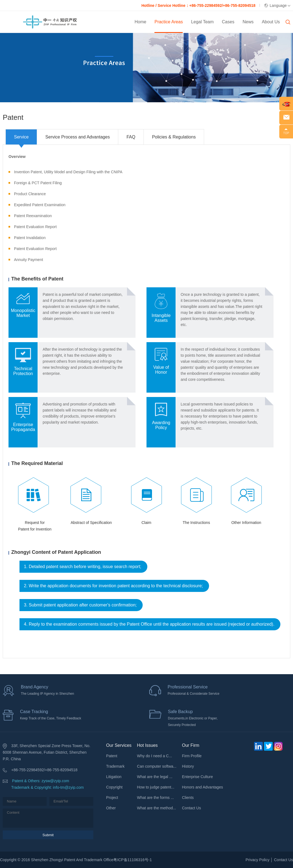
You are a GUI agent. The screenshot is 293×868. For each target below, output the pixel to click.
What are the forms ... (155, 798)
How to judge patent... (156, 787)
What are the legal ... (155, 777)
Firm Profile (192, 756)
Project (112, 798)
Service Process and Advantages (78, 137)
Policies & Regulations (174, 137)
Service (21, 137)
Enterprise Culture (197, 777)
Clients (188, 798)
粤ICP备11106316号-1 (133, 860)
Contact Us (191, 808)
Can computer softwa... (157, 766)
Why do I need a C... (154, 756)
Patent (112, 756)
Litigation (114, 777)
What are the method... (156, 808)
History (188, 766)
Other (111, 808)
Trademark (115, 766)
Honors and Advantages (202, 787)
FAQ (131, 137)
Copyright (114, 787)
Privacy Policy (257, 860)
